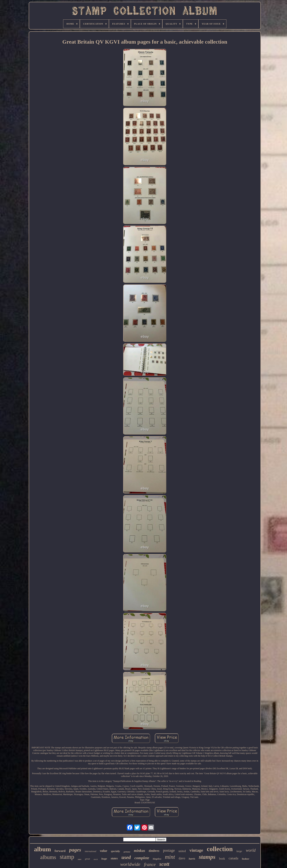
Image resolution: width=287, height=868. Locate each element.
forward (60, 851)
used (126, 857)
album (43, 849)
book (222, 859)
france (150, 864)
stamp (67, 857)
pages (75, 850)
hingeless (157, 859)
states (114, 858)
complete (142, 858)
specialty (115, 851)
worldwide (130, 864)
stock (96, 859)
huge (104, 859)
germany (127, 852)
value (104, 851)
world (251, 850)
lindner (246, 859)
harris (192, 859)
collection (220, 849)
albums (48, 857)
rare (80, 859)
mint (170, 857)
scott (164, 864)
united (182, 851)
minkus (140, 851)
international (91, 851)
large (239, 851)
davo (182, 858)
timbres (154, 851)
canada (233, 858)
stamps (207, 857)
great (87, 859)
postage (169, 850)
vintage (196, 850)
